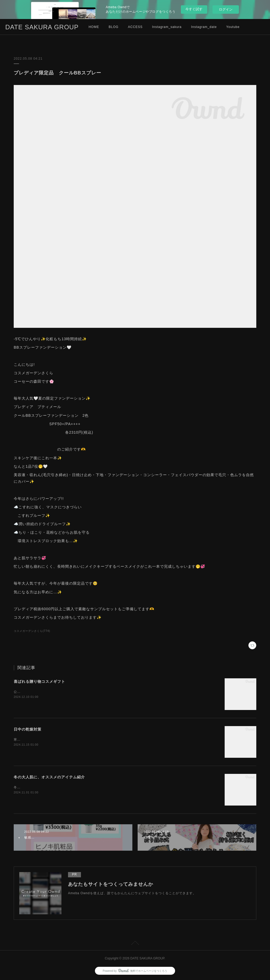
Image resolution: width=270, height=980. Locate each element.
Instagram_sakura (167, 27)
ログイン (226, 9)
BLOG (114, 27)
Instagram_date (204, 27)
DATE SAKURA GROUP (42, 27)
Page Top (135, 944)
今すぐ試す (194, 9)
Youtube (233, 27)
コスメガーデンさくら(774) (32, 631)
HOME (94, 27)
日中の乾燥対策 (28, 729)
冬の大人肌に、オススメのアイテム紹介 (49, 777)
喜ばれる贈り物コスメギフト (39, 681)
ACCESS (135, 27)
